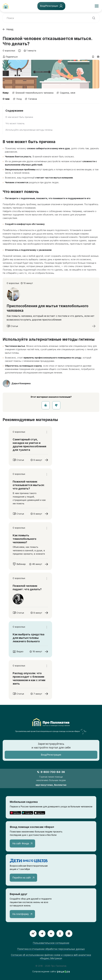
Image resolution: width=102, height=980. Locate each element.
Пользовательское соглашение (51, 943)
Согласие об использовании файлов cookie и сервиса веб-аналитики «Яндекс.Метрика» (51, 957)
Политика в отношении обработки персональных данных (51, 949)
